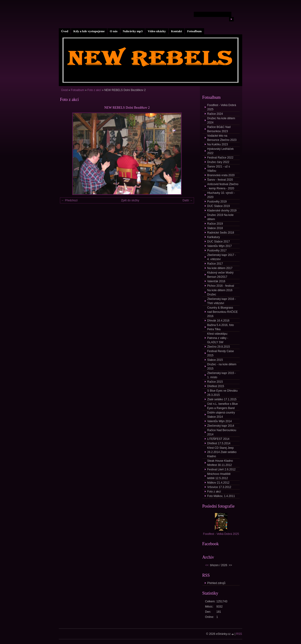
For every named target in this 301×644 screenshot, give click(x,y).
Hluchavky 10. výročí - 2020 (221, 195)
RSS (239, 634)
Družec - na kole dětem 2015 (222, 366)
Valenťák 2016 (216, 281)
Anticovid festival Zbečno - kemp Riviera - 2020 (223, 186)
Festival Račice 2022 (220, 158)
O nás (114, 31)
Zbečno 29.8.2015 (219, 347)
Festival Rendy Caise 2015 (220, 353)
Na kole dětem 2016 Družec (220, 292)
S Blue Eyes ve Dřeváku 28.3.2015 (222, 393)
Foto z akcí (94, 90)
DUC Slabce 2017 (218, 242)
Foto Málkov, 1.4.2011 (221, 496)
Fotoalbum (194, 31)
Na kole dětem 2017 (220, 268)
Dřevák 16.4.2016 (218, 321)
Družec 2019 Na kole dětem (220, 217)
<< (207, 565)
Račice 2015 (215, 382)
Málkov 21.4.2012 (218, 483)
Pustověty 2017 (217, 250)
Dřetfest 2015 (216, 386)
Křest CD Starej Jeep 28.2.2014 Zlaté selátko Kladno (222, 452)
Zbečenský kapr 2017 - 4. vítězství (222, 257)
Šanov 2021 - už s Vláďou (219, 169)
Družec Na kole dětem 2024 (221, 120)
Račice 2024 (215, 114)
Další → (188, 200)
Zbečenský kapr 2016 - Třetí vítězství (222, 301)
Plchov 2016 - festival (221, 286)
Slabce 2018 (215, 228)
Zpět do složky (130, 200)
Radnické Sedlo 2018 (221, 233)
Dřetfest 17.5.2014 (219, 443)
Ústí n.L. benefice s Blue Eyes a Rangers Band (222, 406)
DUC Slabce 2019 (218, 206)
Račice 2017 (215, 264)
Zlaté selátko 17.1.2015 (222, 399)
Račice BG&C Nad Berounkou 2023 (219, 129)
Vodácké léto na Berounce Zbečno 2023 (222, 138)
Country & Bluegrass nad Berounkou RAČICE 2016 (222, 312)
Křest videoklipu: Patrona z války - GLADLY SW (218, 338)
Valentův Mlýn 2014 (220, 421)
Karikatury (214, 237)
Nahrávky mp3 (133, 31)
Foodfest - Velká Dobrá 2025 (222, 107)
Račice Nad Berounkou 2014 (222, 432)
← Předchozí (69, 200)
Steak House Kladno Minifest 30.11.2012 (220, 463)
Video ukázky (157, 31)
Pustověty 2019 (217, 202)
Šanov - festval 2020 (220, 180)
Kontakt (176, 31)
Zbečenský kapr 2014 (221, 426)
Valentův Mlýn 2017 (220, 246)
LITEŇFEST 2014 (218, 439)
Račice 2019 (215, 224)
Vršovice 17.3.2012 (219, 487)
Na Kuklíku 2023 (218, 144)
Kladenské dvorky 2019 (222, 211)
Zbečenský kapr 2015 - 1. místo (222, 375)
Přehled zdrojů (216, 583)
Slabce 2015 (215, 360)
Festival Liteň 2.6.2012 (221, 469)
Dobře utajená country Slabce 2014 (221, 415)
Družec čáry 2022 (218, 162)
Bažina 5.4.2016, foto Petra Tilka (220, 327)
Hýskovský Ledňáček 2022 (220, 151)
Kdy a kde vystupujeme (89, 31)
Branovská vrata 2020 (221, 175)
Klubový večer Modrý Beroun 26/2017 (220, 275)
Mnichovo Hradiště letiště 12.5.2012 (219, 476)
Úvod (65, 31)
